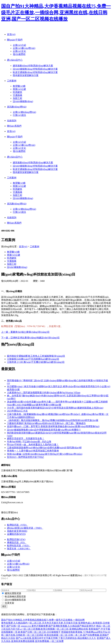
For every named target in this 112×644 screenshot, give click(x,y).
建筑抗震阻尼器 (13, 593)
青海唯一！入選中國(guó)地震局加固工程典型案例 (33, 451)
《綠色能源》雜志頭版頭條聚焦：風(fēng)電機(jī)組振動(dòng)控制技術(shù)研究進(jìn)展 (53, 420)
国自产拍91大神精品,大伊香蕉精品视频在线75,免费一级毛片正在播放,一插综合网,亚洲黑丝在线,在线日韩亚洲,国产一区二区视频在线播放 (56, 12)
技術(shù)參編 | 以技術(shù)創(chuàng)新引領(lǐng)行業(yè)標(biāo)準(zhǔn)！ (45, 454)
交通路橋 (17, 95)
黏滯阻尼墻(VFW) (16, 539)
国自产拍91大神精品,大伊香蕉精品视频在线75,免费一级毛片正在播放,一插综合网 (43, 620)
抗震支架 (9, 603)
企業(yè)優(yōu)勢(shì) (24, 48)
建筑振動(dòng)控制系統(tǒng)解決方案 (33, 66)
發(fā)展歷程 (19, 54)
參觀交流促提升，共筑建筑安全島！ (26, 438)
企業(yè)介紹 (19, 45)
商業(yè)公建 (19, 89)
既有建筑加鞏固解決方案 (26, 75)
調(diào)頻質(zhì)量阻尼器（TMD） (25, 528)
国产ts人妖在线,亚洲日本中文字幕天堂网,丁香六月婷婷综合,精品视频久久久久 (56, 638)
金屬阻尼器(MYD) (16, 534)
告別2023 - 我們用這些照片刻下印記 (25, 457)
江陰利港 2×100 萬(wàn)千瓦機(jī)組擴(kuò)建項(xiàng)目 (36, 362)
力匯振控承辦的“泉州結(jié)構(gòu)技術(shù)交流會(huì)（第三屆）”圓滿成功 (46, 423)
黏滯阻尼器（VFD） (17, 525)
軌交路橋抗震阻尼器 (15, 597)
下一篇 (30, 338)
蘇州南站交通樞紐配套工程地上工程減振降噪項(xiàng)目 (36, 356)
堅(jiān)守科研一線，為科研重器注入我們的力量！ (33, 445)
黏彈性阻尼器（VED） (19, 546)
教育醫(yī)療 (19, 86)
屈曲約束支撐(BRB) (17, 531)
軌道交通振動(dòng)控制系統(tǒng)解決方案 (35, 72)
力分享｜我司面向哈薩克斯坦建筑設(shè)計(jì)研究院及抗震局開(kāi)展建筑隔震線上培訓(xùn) (55, 408)
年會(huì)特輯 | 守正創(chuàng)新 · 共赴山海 (29, 442)
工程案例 (35, 247)
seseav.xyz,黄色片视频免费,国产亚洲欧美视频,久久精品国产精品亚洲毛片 (58, 626)
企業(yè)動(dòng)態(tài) (24, 112)
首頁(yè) (23, 247)
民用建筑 (17, 92)
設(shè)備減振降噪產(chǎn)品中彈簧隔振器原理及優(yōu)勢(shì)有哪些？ (44, 430)
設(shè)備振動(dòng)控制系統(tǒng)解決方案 (35, 69)
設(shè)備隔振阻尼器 (15, 600)
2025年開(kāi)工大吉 (17, 411)
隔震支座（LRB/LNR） (19, 549)
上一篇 (25, 332)
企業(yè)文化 (19, 51)
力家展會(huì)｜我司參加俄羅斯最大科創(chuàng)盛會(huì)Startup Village (44, 393)
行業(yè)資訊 (19, 115)
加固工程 (17, 98)
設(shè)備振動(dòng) (23, 101)
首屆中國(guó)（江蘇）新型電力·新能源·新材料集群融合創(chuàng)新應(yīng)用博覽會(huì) (53, 426)
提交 (4, 606)
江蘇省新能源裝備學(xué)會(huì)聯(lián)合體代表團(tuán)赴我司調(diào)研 (44, 448)
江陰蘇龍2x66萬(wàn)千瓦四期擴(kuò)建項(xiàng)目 (33, 359)
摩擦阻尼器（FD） (17, 543)
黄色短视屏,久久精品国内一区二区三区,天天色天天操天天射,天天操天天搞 (39, 623)
